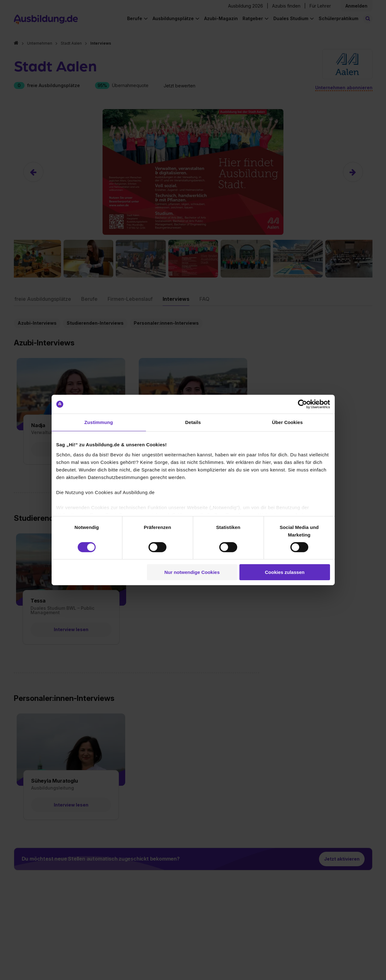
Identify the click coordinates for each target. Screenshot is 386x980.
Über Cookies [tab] (288, 422)
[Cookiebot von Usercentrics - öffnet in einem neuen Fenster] (302, 404)
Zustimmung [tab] (99, 422)
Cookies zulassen (285, 572)
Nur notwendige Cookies (192, 572)
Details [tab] (193, 422)
